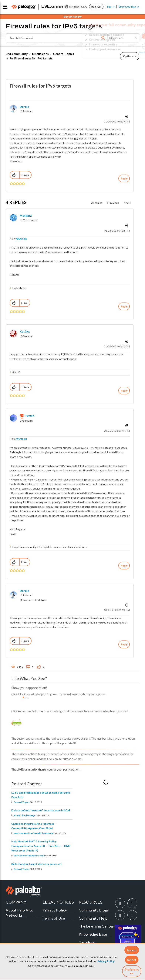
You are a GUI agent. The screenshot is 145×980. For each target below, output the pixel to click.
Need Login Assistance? (122, 52)
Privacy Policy (106, 961)
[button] (132, 950)
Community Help (93, 918)
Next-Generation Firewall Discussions (33, 833)
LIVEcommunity (17, 54)
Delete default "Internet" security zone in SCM (41, 810)
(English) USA (76, 7)
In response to (35, 600)
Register (96, 7)
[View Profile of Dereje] (24, 107)
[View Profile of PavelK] (30, 415)
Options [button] (126, 116)
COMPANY (16, 902)
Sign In (111, 7)
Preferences (132, 971)
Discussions (40, 54)
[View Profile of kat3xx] (25, 331)
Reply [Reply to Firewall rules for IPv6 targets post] (124, 178)
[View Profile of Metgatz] (26, 215)
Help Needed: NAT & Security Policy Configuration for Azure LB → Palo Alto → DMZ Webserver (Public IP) (41, 846)
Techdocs (87, 942)
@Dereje (22, 238)
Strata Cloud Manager (25, 815)
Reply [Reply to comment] (124, 306)
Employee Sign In (129, 7)
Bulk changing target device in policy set (36, 864)
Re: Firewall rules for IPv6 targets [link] (31, 58)
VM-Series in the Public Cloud (29, 856)
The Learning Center (96, 926)
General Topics (22, 802)
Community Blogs (94, 910)
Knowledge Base (93, 934)
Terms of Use (54, 918)
